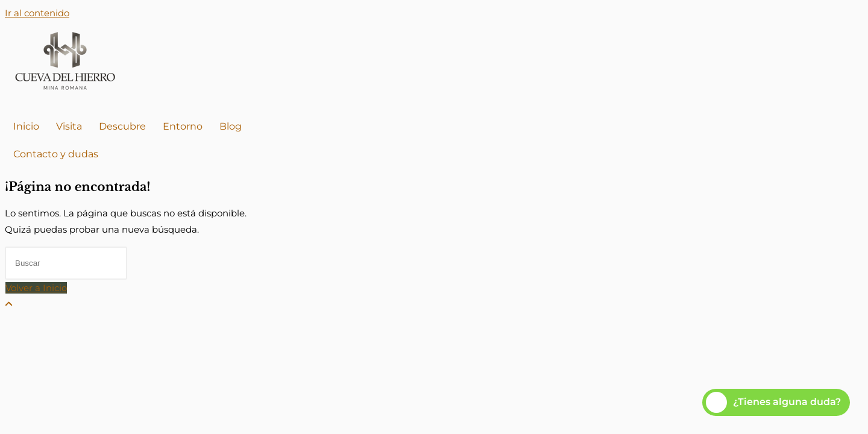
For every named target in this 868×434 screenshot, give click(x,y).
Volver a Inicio (36, 288)
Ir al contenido (37, 13)
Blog (231, 126)
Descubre (122, 126)
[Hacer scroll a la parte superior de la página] (9, 304)
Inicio (26, 126)
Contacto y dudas (56, 154)
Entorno (183, 126)
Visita (69, 126)
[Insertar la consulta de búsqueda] (66, 263)
